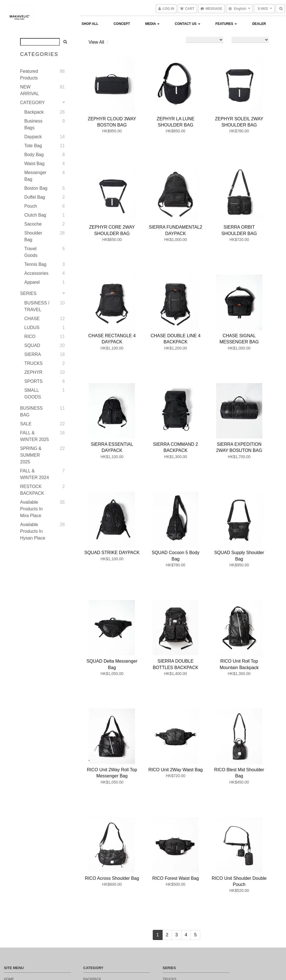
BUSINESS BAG (31, 412)
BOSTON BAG (94, 895)
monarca (171, 878)
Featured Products (29, 75)
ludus (168, 870)
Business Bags (33, 124)
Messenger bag (35, 176)
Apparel (32, 282)
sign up (11, 920)
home (9, 845)
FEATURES (226, 24)
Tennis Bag (35, 264)
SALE (26, 424)
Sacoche (33, 224)
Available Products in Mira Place (31, 509)
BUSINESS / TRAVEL (37, 306)
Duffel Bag (35, 197)
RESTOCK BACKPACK (32, 490)
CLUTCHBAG (94, 904)
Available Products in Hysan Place (33, 531)
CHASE (32, 319)
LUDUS (32, 328)
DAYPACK (91, 878)
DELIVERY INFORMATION (24, 895)
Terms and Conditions (25, 887)
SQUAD (32, 345)
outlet (169, 904)
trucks (169, 845)
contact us (15, 870)
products (13, 862)
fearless (171, 887)
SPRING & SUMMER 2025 (31, 455)
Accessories (36, 273)
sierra (169, 853)
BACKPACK (92, 845)
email (9, 912)
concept (12, 853)
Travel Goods (31, 252)
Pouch (31, 206)
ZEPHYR (33, 372)
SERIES (28, 293)
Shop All (90, 24)
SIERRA (33, 354)
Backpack (34, 112)
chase (168, 862)
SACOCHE (91, 853)
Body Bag (34, 155)
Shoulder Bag (33, 236)
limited (169, 895)
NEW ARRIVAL (29, 90)
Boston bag (36, 188)
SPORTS (34, 381)
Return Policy (17, 878)
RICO (30, 337)
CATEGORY (32, 103)
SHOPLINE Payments (151, 964)
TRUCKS (34, 363)
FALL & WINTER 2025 (34, 436)
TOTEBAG (91, 870)
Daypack (33, 137)
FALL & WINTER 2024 (34, 474)
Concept (122, 24)
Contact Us (188, 24)
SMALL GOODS (33, 394)
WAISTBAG (92, 862)
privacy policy (18, 929)
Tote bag (33, 146)
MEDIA (152, 24)
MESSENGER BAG (98, 887)
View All (96, 42)
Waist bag (34, 164)
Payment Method (19, 904)
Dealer (259, 24)
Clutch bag (35, 215)
